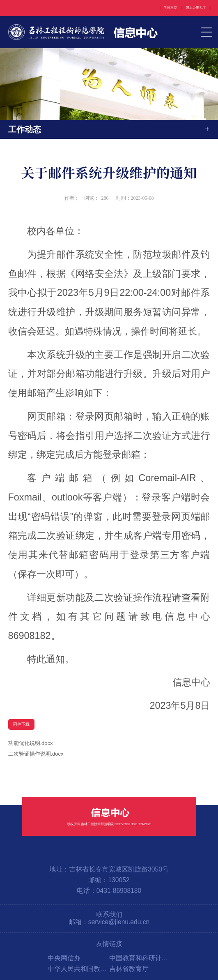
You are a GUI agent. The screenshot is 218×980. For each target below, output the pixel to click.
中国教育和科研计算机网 (140, 958)
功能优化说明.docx (31, 743)
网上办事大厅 (196, 8)
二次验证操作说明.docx (36, 754)
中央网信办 (64, 958)
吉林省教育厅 (129, 969)
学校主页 (170, 8)
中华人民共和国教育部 (78, 969)
